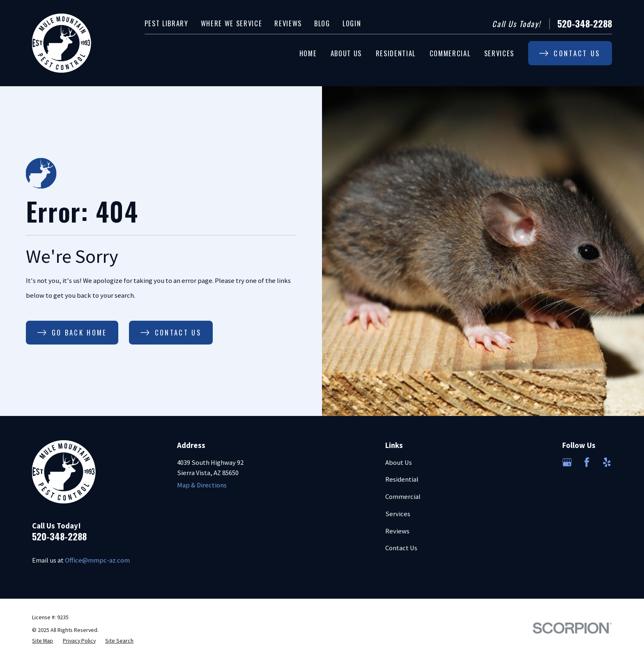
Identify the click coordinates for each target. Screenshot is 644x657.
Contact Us (401, 548)
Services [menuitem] (499, 53)
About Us (399, 463)
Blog (322, 23)
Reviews (288, 23)
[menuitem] (43, 641)
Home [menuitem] (308, 53)
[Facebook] (587, 462)
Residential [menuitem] (396, 53)
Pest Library (167, 23)
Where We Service (232, 23)
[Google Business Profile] (567, 462)
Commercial (403, 497)
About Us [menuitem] (346, 53)
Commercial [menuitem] (450, 53)
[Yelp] (607, 462)
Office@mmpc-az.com (97, 560)
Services (398, 514)
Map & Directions (202, 485)
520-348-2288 (585, 24)
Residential (402, 479)
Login (352, 23)
